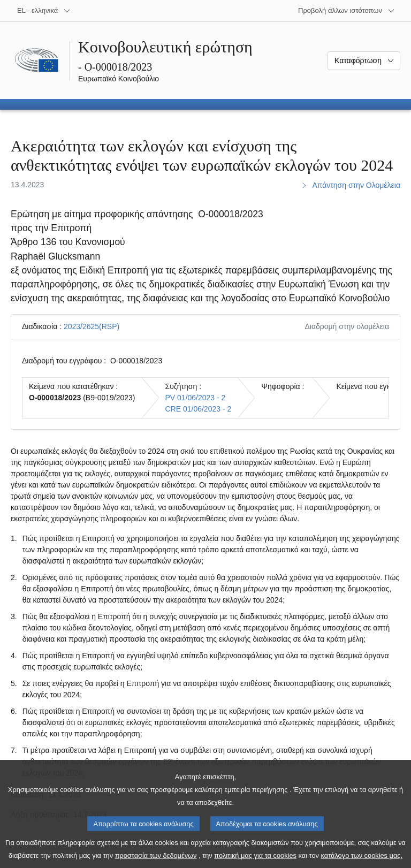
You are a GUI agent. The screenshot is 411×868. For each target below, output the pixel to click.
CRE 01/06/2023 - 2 (199, 409)
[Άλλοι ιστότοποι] (347, 11)
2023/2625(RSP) (92, 326)
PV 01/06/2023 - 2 (196, 398)
